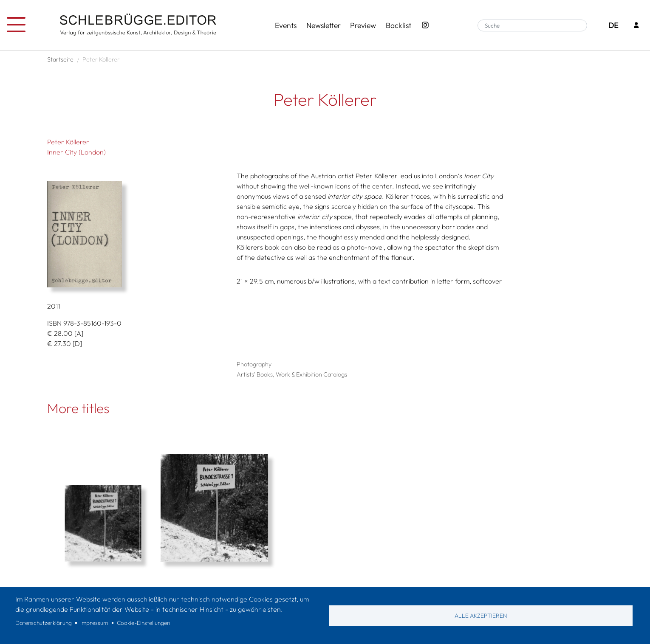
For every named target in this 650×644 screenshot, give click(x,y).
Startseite (60, 59)
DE (613, 25)
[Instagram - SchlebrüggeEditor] (425, 25)
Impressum (94, 623)
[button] (139, 234)
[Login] (636, 26)
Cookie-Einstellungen (143, 623)
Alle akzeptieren (481, 616)
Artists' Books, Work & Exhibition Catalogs (292, 374)
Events (286, 25)
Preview (363, 25)
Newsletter (324, 25)
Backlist (398, 25)
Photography (254, 364)
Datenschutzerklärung (44, 623)
